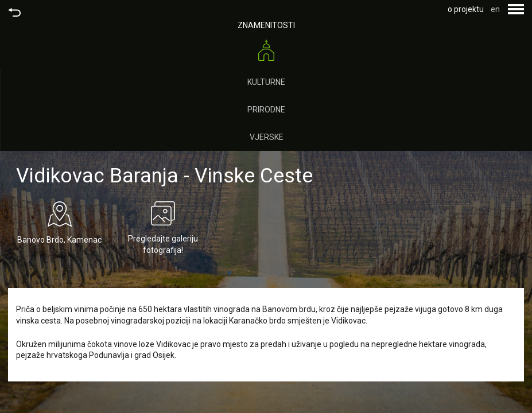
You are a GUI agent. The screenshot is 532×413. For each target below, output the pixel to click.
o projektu (466, 9)
